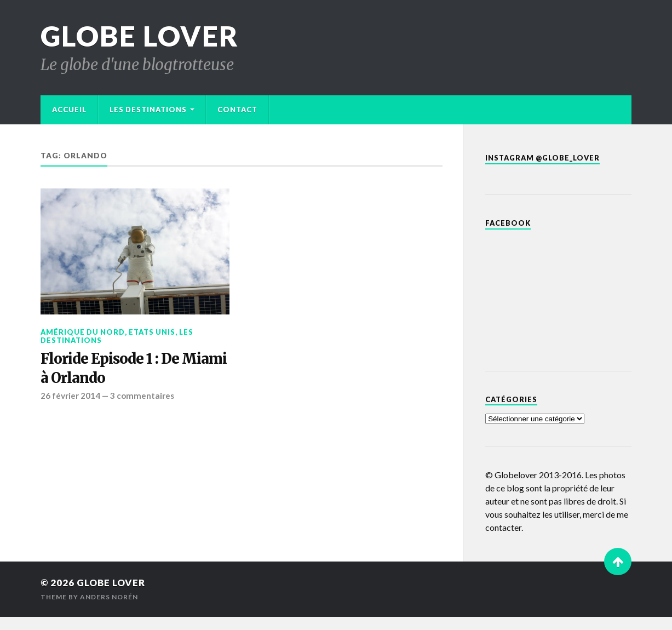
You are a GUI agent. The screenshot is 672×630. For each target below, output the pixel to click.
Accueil (69, 110)
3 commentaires (142, 396)
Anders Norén (109, 597)
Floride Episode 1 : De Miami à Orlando (134, 368)
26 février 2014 (70, 396)
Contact (237, 110)
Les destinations (148, 110)
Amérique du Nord (83, 332)
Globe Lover (140, 36)
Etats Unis (152, 332)
